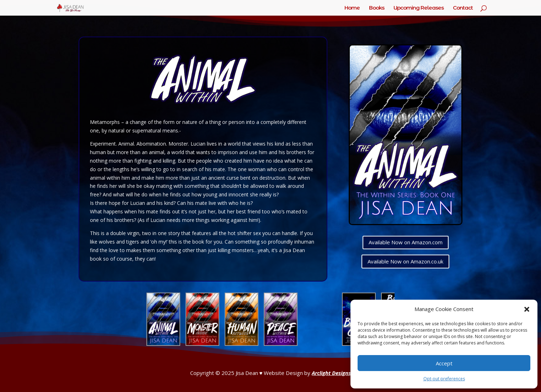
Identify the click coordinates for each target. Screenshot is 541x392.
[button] (527, 309)
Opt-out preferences (444, 379)
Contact (463, 8)
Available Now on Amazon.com (406, 242)
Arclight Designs (331, 373)
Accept (444, 363)
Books (377, 8)
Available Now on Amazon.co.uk (405, 261)
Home (352, 8)
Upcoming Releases (419, 8)
